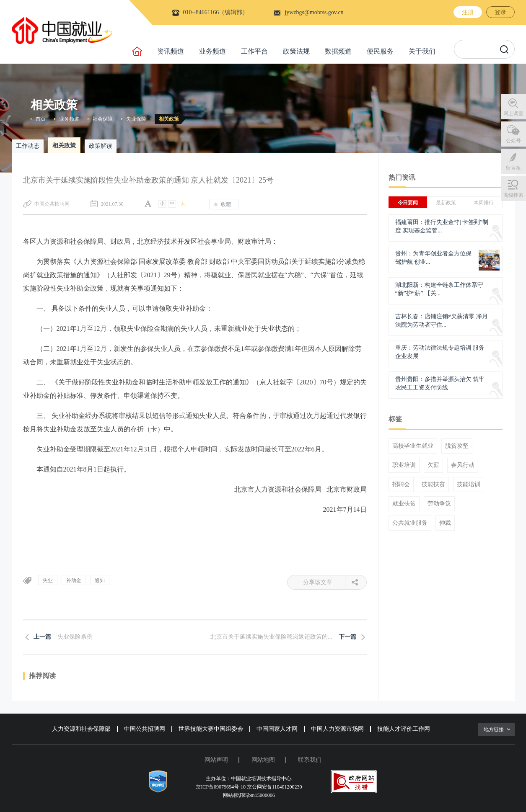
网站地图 (263, 760)
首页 (41, 119)
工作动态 (28, 146)
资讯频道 (171, 51)
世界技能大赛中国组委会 (211, 729)
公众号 (513, 141)
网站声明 (216, 760)
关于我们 (422, 51)
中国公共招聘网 (145, 729)
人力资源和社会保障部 (81, 729)
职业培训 (404, 465)
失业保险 (136, 119)
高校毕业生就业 (413, 446)
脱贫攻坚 (457, 446)
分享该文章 (324, 582)
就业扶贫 (404, 504)
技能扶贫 (433, 485)
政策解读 (101, 146)
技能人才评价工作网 (404, 729)
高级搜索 (513, 195)
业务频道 (212, 51)
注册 (468, 12)
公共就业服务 (410, 523)
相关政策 (169, 119)
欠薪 (433, 465)
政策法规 (296, 51)
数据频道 (338, 51)
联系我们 (310, 760)
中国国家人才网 (277, 729)
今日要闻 (408, 203)
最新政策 (446, 203)
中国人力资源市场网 (337, 729)
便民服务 (380, 51)
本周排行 (484, 203)
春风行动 (463, 465)
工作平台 (254, 51)
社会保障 (103, 119)
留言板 (513, 168)
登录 (500, 12)
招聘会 (401, 485)
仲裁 (445, 523)
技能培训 (469, 485)
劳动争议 (439, 504)
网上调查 (513, 113)
